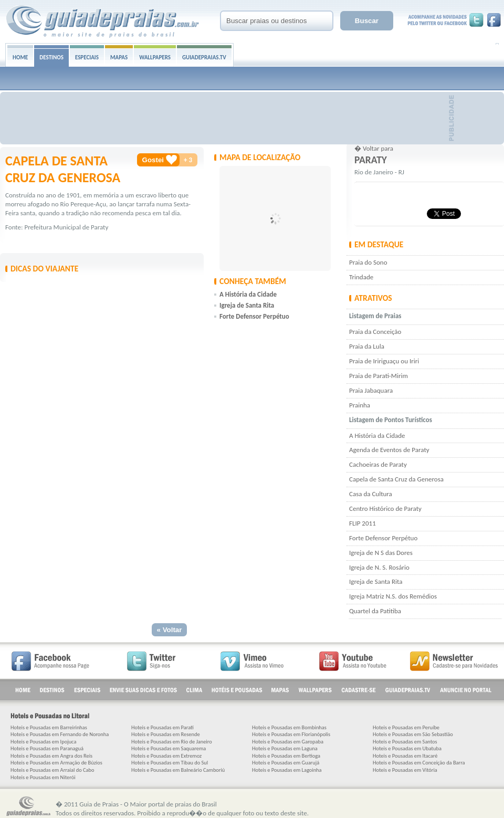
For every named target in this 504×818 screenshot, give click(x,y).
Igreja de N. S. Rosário (379, 567)
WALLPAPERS (155, 57)
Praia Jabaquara (371, 390)
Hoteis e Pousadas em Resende (166, 734)
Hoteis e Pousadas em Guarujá (286, 763)
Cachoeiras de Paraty (378, 464)
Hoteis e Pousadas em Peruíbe (406, 727)
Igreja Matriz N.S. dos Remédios (393, 596)
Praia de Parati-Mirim (379, 376)
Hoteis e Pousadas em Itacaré (405, 756)
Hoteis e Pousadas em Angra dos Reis (51, 756)
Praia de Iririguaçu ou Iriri (384, 361)
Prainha (360, 405)
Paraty (371, 160)
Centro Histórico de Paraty (385, 508)
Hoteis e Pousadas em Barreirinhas (49, 727)
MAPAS (119, 57)
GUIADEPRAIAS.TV (204, 57)
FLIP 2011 (363, 523)
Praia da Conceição (375, 332)
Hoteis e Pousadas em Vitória (405, 770)
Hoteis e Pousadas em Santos (405, 742)
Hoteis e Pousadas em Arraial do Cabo (52, 770)
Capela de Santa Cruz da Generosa (396, 479)
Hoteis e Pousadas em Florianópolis (291, 734)
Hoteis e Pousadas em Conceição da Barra (419, 763)
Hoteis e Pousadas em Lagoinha (287, 770)
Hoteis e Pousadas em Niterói (43, 777)
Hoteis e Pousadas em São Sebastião (413, 734)
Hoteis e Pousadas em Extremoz (166, 756)
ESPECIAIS (87, 57)
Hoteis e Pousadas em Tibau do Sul (170, 763)
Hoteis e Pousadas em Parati (162, 727)
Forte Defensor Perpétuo (383, 538)
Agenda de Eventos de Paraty (389, 450)
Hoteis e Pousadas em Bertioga (286, 756)
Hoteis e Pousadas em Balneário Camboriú (178, 770)
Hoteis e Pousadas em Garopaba (288, 742)
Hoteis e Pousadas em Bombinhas (289, 727)
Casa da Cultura (371, 494)
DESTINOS (51, 57)
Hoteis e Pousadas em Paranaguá (47, 748)
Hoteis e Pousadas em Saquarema (169, 748)
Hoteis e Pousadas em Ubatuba (407, 748)
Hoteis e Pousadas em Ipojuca (43, 742)
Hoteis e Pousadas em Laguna (285, 748)
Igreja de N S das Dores (381, 553)
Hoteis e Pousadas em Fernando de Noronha (60, 734)
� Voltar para (374, 148)
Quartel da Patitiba (375, 611)
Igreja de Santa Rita (376, 581)
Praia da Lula (367, 346)
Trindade (361, 277)
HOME (20, 57)
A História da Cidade (377, 436)
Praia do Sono (368, 262)
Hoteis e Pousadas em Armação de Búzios (56, 763)
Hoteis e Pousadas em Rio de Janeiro (172, 742)
